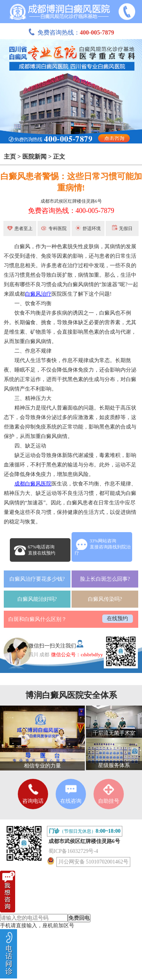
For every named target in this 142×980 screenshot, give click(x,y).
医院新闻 (34, 157)
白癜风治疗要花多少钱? (37, 579)
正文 (59, 157)
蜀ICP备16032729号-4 (73, 851)
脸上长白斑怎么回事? (105, 579)
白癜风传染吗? (105, 599)
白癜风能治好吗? (37, 599)
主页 (10, 157)
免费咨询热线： (71, 32)
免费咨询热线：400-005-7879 (71, 211)
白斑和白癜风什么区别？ (37, 619)
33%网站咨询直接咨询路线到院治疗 (103, 547)
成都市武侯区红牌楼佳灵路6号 (71, 201)
